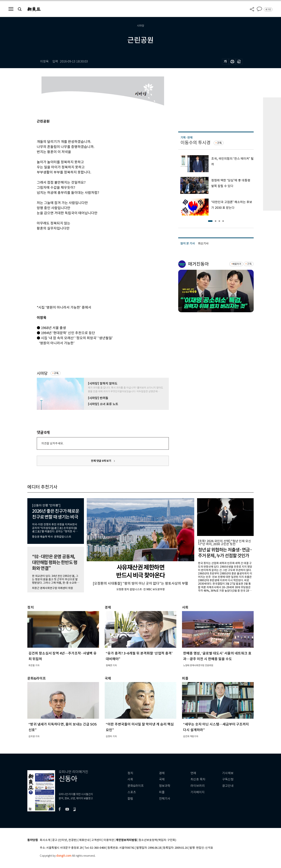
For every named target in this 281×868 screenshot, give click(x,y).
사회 (130, 779)
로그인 (268, 9)
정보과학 (165, 786)
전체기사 (165, 799)
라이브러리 (198, 786)
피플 (162, 792)
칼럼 (130, 799)
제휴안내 (84, 840)
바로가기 (237, 264)
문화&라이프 (136, 786)
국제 (162, 779)
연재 (193, 773)
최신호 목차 (198, 779)
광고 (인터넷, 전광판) (65, 840)
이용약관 (109, 840)
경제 (162, 773)
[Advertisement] (93, 275)
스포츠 (132, 792)
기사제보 (228, 773)
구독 (56, 373)
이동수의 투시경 (195, 143)
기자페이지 (198, 792)
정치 (130, 773)
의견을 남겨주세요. (52, 443)
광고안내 (228, 786)
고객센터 (97, 840)
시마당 (42, 373)
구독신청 (228, 779)
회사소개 (45, 840)
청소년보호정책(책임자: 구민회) (157, 840)
